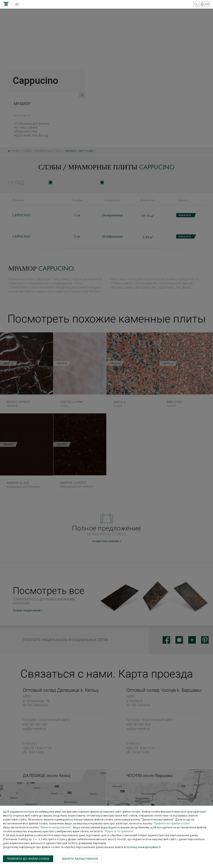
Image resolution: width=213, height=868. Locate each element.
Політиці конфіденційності (144, 847)
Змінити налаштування (80, 859)
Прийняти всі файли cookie (28, 859)
